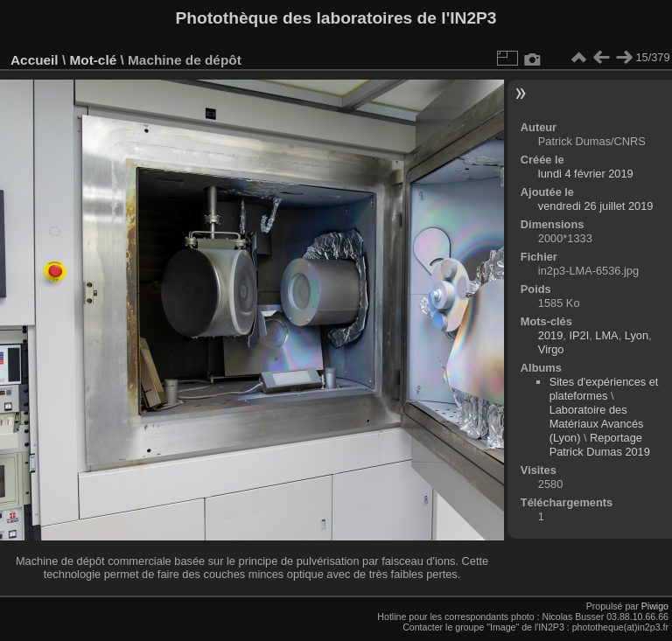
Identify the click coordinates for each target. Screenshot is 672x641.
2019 (550, 335)
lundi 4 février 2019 (586, 174)
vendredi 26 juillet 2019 (596, 206)
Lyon (637, 335)
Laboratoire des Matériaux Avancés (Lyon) (597, 424)
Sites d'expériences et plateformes (604, 389)
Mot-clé (93, 60)
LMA (606, 335)
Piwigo (655, 606)
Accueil (35, 60)
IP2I (579, 335)
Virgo (551, 349)
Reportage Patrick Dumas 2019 (600, 445)
